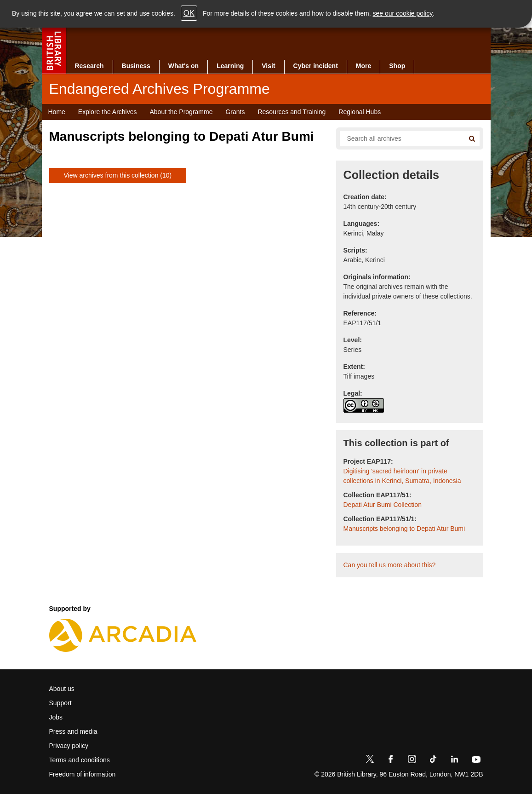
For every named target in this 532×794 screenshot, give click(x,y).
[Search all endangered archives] (399, 138)
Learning (230, 66)
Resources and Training (292, 112)
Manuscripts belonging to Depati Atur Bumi (404, 529)
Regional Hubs (360, 112)
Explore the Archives (108, 112)
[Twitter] (370, 761)
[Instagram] (412, 761)
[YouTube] (476, 761)
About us (62, 689)
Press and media (73, 731)
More (363, 66)
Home (57, 112)
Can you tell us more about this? (390, 565)
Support (60, 703)
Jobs (56, 717)
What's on (183, 66)
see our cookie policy (403, 13)
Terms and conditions (80, 760)
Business (136, 66)
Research (89, 66)
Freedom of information (83, 774)
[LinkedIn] (454, 761)
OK (189, 13)
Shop (397, 66)
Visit (268, 66)
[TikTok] (433, 761)
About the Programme (181, 112)
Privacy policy (69, 746)
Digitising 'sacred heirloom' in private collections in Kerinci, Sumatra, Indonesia (402, 476)
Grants (235, 112)
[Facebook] (391, 761)
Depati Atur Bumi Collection (383, 505)
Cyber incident (316, 66)
